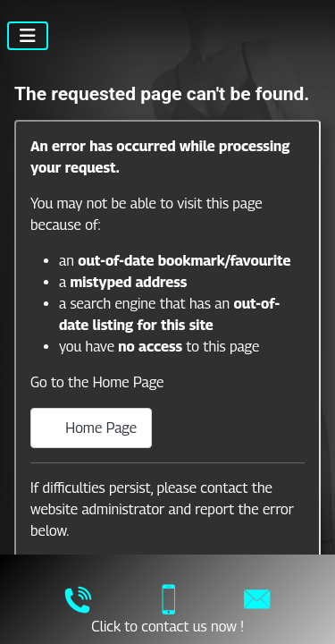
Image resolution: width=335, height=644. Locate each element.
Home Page (91, 428)
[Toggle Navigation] (28, 36)
